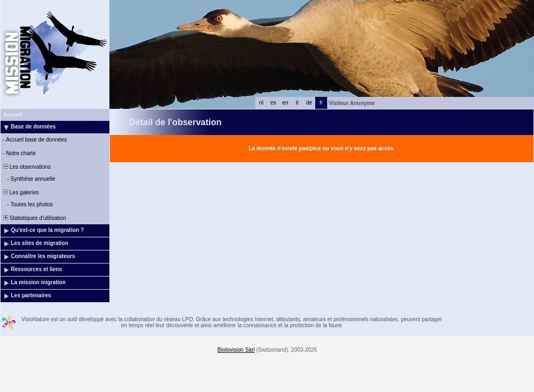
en (285, 103)
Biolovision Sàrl (236, 350)
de (309, 103)
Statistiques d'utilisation (34, 218)
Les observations (26, 167)
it (297, 103)
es (274, 103)
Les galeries (20, 192)
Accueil (13, 115)
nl (261, 103)
